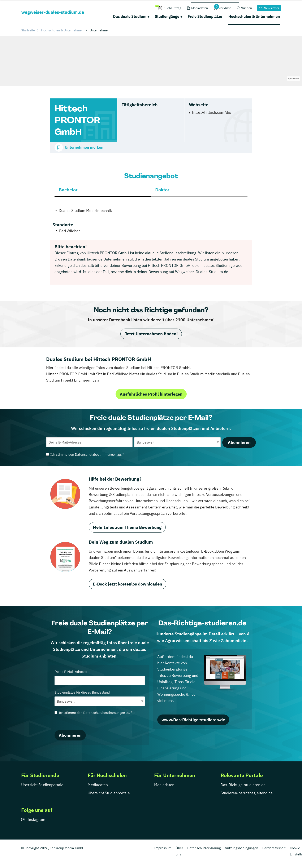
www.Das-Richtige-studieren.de (193, 720)
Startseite (28, 30)
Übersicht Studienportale (42, 785)
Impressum (163, 848)
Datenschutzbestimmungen (96, 454)
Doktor (162, 190)
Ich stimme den (85, 454)
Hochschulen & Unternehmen (254, 16)
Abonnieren (239, 442)
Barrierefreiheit (274, 848)
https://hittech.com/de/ (212, 112)
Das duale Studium (130, 16)
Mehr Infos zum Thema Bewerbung (127, 527)
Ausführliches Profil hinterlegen (151, 394)
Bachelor (68, 190)
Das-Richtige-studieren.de (243, 785)
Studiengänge (167, 16)
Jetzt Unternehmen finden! (151, 334)
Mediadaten (98, 785)
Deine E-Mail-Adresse (100, 677)
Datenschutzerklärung (204, 848)
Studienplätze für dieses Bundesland (100, 698)
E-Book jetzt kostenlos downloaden (128, 584)
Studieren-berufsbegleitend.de (247, 793)
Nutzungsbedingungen (241, 848)
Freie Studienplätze (205, 16)
